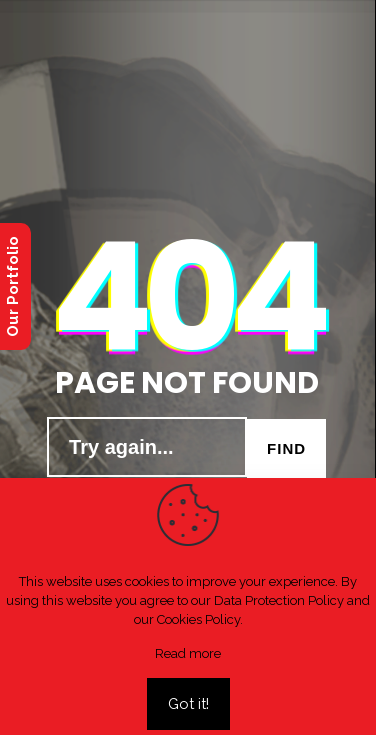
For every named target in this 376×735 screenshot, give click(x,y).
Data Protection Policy (279, 600)
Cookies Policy (198, 619)
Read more (188, 653)
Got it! (188, 704)
